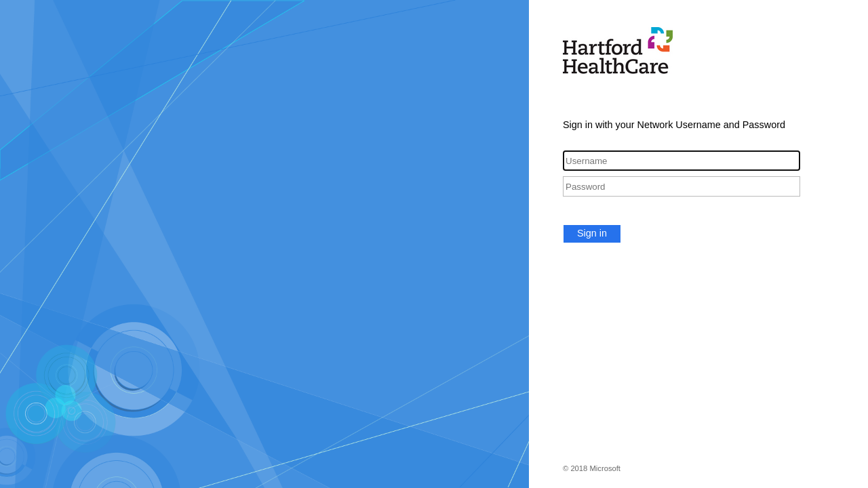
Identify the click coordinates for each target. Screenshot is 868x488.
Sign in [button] (592, 233)
